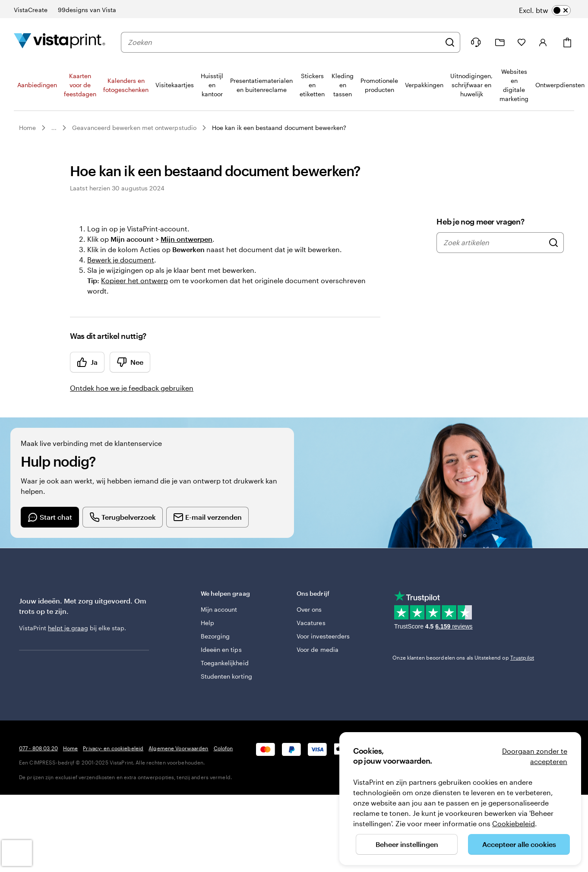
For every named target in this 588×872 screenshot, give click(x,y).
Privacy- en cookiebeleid (113, 748)
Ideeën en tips (221, 649)
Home (27, 128)
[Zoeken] (450, 42)
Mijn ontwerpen (187, 239)
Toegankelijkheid (225, 663)
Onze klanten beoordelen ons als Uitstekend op (463, 657)
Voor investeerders (323, 636)
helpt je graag (68, 628)
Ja (87, 362)
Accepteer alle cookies (519, 844)
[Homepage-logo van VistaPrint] (60, 42)
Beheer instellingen (407, 844)
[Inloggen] (543, 42)
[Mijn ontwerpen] (500, 43)
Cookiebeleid (514, 823)
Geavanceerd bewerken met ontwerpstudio (134, 128)
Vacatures (311, 623)
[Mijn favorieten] (522, 42)
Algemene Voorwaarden (178, 748)
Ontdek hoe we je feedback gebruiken (132, 388)
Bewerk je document (121, 260)
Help (207, 623)
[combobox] (284, 42)
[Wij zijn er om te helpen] (476, 42)
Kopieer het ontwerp (134, 280)
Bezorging (215, 636)
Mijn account (219, 609)
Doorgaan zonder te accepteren (535, 756)
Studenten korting (226, 676)
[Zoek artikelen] (553, 243)
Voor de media (318, 649)
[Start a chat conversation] (50, 517)
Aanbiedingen (37, 85)
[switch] (545, 10)
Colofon (223, 748)
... (54, 128)
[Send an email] (207, 517)
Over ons (309, 609)
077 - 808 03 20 (38, 748)
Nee (130, 362)
